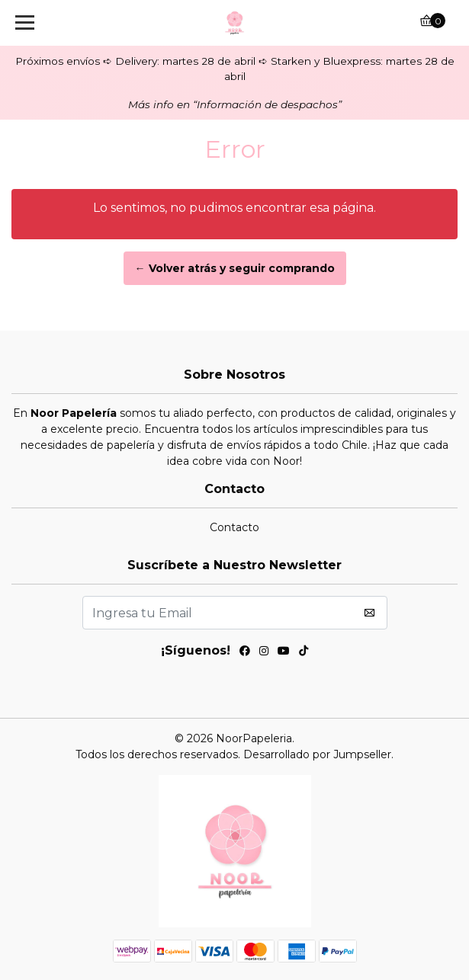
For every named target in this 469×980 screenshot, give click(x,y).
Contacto (234, 527)
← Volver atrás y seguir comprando (235, 268)
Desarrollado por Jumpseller (317, 754)
